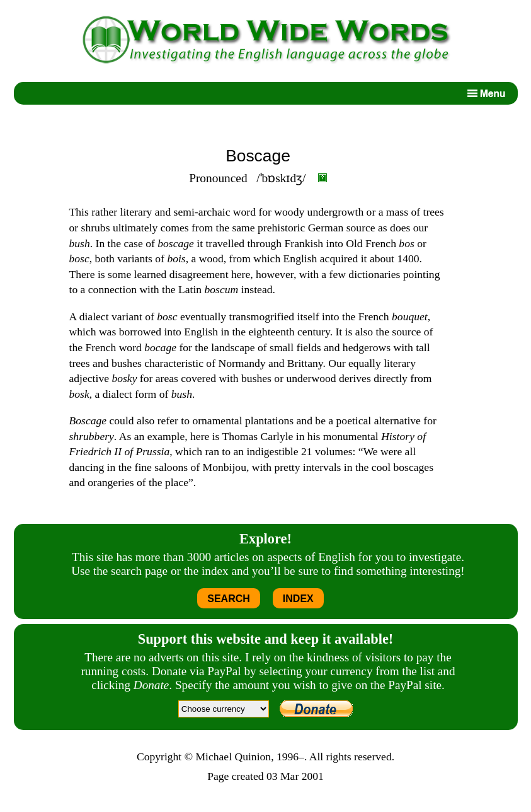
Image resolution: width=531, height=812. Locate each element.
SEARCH (229, 599)
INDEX (298, 599)
